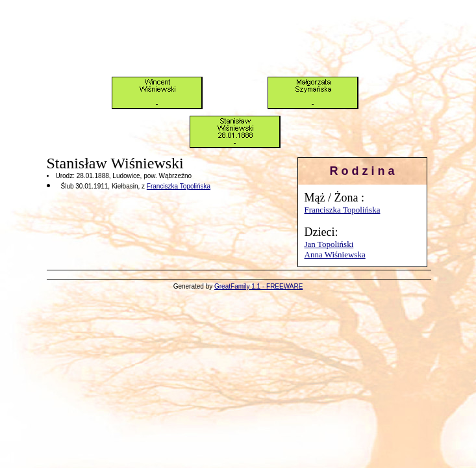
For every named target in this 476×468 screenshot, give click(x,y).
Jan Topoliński (329, 244)
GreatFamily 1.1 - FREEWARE (258, 286)
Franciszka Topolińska (343, 210)
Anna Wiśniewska (335, 254)
